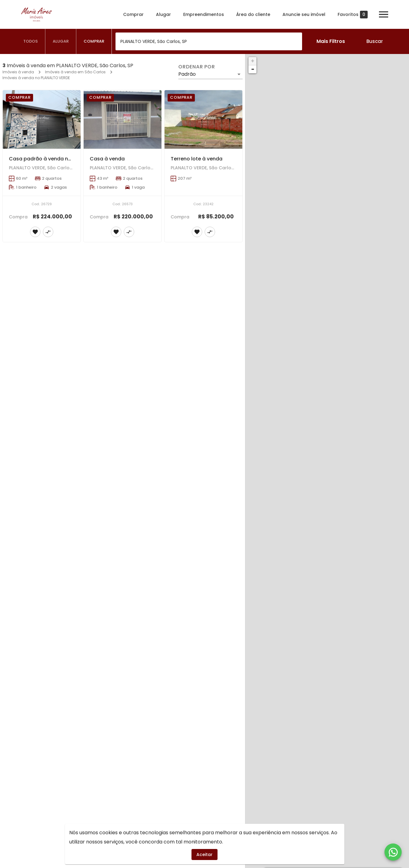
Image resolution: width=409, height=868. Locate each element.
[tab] (31, 41)
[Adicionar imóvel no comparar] (48, 232)
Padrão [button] (187, 74)
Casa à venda (107, 159)
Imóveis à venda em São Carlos (75, 72)
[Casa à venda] (123, 119)
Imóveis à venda (18, 72)
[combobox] (209, 41)
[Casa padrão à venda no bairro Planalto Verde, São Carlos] (42, 119)
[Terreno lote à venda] (203, 119)
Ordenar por (197, 67)
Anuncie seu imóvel (304, 14)
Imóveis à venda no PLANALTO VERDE (36, 78)
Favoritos (353, 15)
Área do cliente (253, 14)
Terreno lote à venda (197, 159)
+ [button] (253, 61)
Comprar (133, 14)
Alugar (163, 14)
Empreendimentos (204, 14)
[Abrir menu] (384, 14)
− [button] (253, 69)
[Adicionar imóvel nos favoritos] (35, 232)
